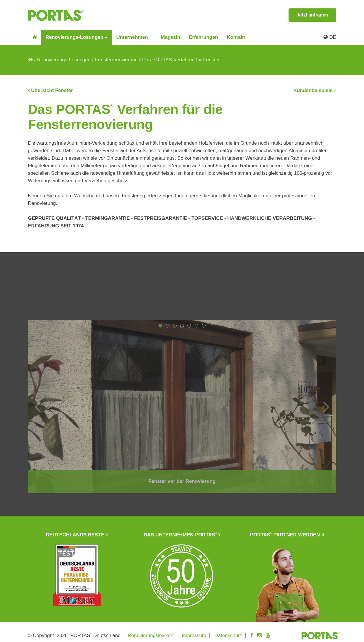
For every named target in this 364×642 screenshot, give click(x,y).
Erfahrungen (203, 37)
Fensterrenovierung (116, 60)
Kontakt (236, 37)
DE (330, 37)
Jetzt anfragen (312, 15)
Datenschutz (228, 635)
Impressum (194, 635)
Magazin (170, 37)
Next (327, 406)
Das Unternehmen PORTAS (180, 535)
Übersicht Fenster (52, 90)
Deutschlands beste (75, 535)
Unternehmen (132, 37)
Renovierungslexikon (151, 635)
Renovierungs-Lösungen (75, 37)
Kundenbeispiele (313, 90)
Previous (38, 406)
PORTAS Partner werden (285, 535)
